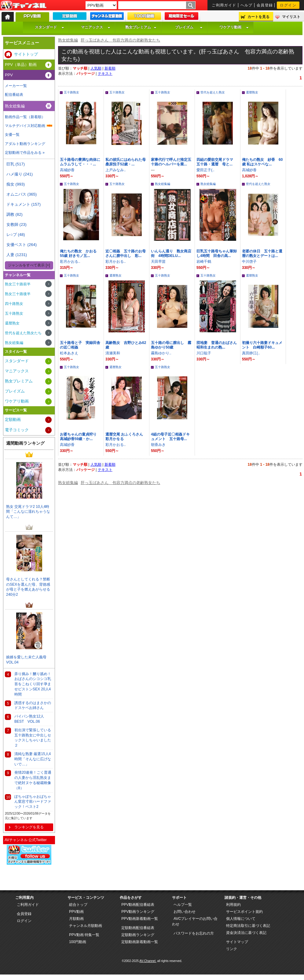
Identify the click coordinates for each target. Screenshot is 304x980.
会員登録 (265, 5)
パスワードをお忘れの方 (194, 933)
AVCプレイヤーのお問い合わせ (195, 921)
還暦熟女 (252, 92)
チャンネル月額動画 (86, 926)
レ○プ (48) (16, 235)
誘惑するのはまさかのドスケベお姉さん (33, 705)
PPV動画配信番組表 (138, 905)
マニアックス (96, 27)
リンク (232, 949)
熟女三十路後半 (18, 294)
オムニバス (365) (22, 194)
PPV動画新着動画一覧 (140, 919)
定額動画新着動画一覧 (140, 942)
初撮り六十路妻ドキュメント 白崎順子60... (262, 345)
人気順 (96, 68)
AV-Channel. (148, 961)
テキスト (105, 74)
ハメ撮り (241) (20, 174)
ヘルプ (247, 5)
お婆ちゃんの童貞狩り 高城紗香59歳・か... (80, 437)
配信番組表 (14, 95)
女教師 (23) (16, 224)
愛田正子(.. (205, 170)
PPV (9, 75)
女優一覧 (12, 135)
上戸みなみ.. (116, 170)
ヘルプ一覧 (183, 905)
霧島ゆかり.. (161, 353)
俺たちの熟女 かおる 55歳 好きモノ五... (80, 253)
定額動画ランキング (138, 935)
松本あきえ (69, 353)
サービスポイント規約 (244, 912)
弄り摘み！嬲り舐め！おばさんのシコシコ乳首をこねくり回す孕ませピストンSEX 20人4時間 (33, 684)
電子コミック (17, 430)
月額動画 (76, 919)
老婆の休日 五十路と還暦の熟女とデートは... (262, 253)
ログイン (288, 5)
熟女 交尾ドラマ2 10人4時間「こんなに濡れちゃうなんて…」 (28, 512)
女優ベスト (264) (22, 245)
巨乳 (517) (16, 164)
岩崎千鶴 (204, 262)
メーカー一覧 (16, 86)
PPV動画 (76, 912)
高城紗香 (67, 170)
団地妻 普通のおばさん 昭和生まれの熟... (217, 345)
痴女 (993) (16, 184)
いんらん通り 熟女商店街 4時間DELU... (171, 253)
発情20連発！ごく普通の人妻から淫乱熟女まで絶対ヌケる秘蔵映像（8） (33, 780)
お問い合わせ (185, 912)
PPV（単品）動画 (21, 65)
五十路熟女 (71, 92)
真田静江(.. (251, 353)
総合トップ (78, 905)
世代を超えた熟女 (213, 92)
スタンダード (49, 27)
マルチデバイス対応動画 (25, 126)
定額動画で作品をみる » (25, 153)
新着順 (110, 68)
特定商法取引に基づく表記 (248, 926)
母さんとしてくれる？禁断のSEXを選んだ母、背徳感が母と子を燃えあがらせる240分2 (28, 587)
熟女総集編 (68, 40)
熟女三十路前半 (18, 284)
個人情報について (241, 919)
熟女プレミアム (141, 27)
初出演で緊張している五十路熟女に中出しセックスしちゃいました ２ (33, 738)
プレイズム (189, 27)
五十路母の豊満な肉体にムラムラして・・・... (80, 162)
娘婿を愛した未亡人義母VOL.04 (26, 660)
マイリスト (291, 17)
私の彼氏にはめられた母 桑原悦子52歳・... (127, 162)
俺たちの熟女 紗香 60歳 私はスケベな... (262, 162)
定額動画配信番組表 (138, 928)
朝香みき (158, 445)
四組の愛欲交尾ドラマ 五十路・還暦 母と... (217, 162)
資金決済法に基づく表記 (246, 933)
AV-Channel (24, 5)
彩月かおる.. (70, 262)
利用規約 (233, 905)
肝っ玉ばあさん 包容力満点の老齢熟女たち (120, 40)
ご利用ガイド (224, 5)
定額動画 (13, 419)
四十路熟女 (14, 304)
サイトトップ (26, 54)
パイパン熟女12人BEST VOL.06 (29, 719)
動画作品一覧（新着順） (25, 117)
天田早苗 (158, 262)
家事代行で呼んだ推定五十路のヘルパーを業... (171, 162)
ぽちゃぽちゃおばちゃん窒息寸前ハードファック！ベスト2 (33, 802)
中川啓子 (249, 262)
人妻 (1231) (17, 255)
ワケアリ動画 (234, 27)
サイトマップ (237, 942)
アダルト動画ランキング (25, 144)
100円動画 (78, 942)
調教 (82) (15, 214)
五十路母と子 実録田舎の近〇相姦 (80, 345)
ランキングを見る (29, 827)
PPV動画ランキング (138, 912)
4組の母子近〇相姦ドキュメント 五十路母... (170, 437)
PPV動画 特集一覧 (84, 935)
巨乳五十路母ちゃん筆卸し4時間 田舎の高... (217, 253)
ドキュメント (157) (24, 204)
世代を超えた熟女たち (23, 333)
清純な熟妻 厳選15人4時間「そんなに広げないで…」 (33, 759)
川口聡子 (204, 353)
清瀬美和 (113, 353)
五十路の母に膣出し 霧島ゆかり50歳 (171, 345)
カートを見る (258, 17)
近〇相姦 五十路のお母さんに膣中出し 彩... (126, 253)
